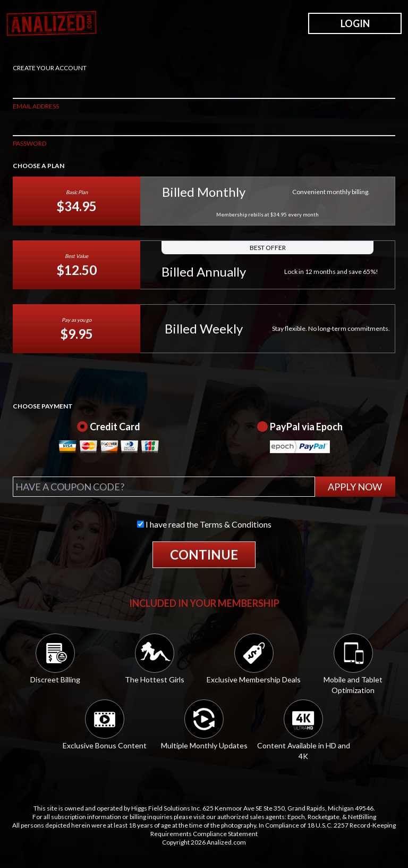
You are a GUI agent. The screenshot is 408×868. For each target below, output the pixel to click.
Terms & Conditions (236, 524)
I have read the (204, 524)
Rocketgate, (324, 817)
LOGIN (355, 23)
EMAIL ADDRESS (36, 106)
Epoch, (297, 817)
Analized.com (226, 842)
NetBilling (362, 817)
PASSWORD (29, 143)
